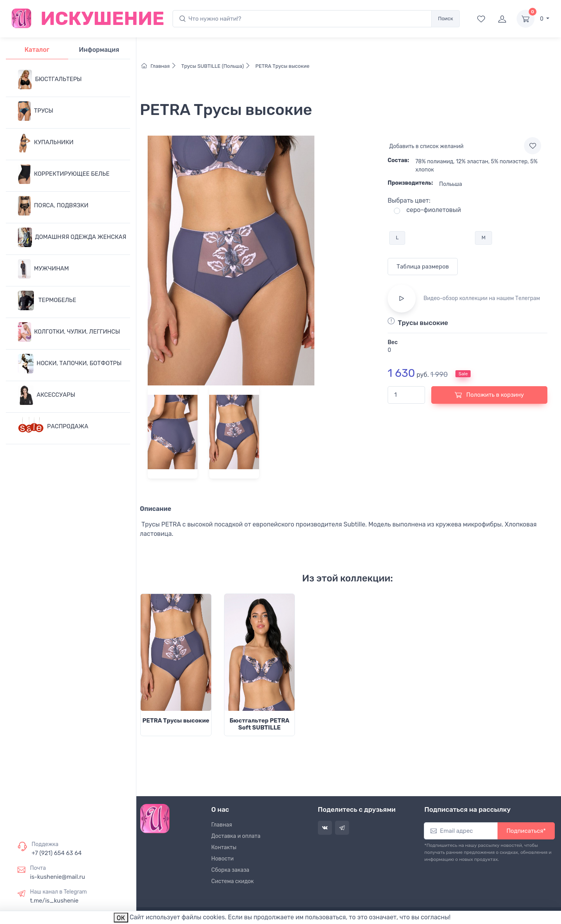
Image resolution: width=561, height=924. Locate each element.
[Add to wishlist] (533, 146)
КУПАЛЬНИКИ (46, 143)
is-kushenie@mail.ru (57, 877)
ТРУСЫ (36, 111)
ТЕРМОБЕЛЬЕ (47, 300)
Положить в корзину (489, 395)
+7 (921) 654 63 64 (57, 853)
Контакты (224, 847)
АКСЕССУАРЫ (47, 395)
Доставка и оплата (236, 836)
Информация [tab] (99, 50)
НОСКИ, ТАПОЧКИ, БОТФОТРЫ (70, 364)
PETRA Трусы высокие (282, 66)
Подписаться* (526, 831)
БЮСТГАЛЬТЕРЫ (50, 80)
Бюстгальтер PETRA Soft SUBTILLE (259, 724)
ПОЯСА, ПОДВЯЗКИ (53, 206)
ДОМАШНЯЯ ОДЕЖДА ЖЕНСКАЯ (72, 237)
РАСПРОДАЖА (53, 427)
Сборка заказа (230, 870)
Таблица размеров (423, 267)
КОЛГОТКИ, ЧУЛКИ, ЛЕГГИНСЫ (69, 332)
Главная (161, 66)
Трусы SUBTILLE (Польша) (217, 66)
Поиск (445, 19)
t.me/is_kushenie (54, 901)
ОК (121, 918)
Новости (222, 859)
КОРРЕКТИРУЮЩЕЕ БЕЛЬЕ (64, 174)
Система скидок (232, 881)
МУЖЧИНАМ (43, 269)
